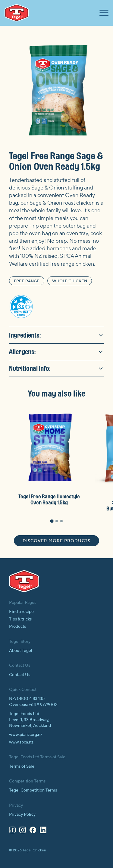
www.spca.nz (21, 742)
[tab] (52, 521)
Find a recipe (21, 612)
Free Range (27, 281)
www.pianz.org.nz (26, 735)
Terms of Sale (22, 766)
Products (17, 627)
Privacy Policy (22, 815)
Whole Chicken (70, 281)
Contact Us (20, 675)
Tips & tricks (20, 619)
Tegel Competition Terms (33, 790)
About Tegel (21, 651)
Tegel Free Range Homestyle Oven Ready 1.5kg (49, 499)
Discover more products (56, 541)
